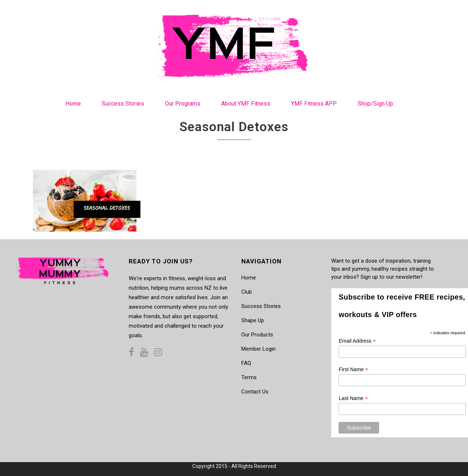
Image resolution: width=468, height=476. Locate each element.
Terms (249, 377)
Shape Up (253, 320)
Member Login (258, 349)
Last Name (353, 398)
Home (249, 278)
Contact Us (255, 392)
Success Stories (261, 306)
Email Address (357, 341)
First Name (353, 370)
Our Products (257, 335)
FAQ (246, 363)
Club (247, 292)
